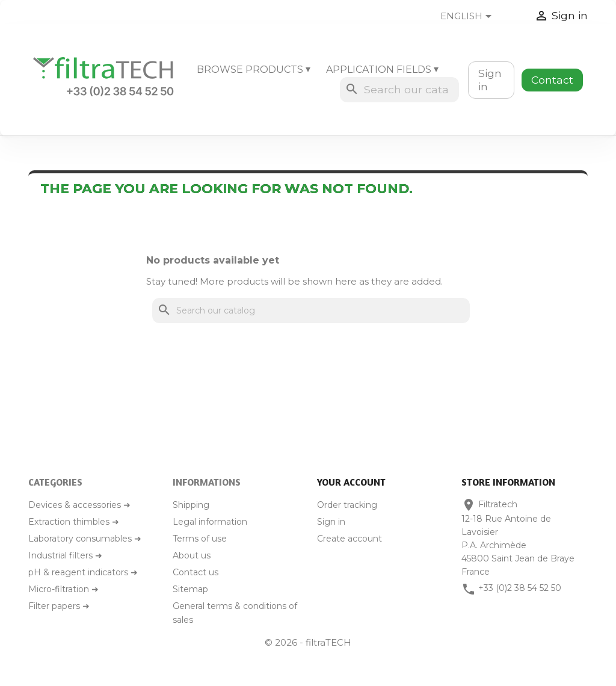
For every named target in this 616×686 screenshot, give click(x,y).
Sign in (490, 80)
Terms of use (200, 539)
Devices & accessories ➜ (79, 505)
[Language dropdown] (475, 17)
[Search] (399, 90)
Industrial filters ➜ (65, 555)
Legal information (210, 522)
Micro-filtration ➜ (63, 589)
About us (192, 555)
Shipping (191, 505)
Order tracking (347, 505)
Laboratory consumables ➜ (85, 539)
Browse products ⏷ (254, 70)
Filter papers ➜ (59, 606)
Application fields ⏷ (382, 70)
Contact (552, 80)
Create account (350, 539)
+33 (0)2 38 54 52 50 (520, 588)
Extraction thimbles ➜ (74, 522)
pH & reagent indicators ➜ (83, 572)
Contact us (196, 572)
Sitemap (190, 589)
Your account (351, 482)
